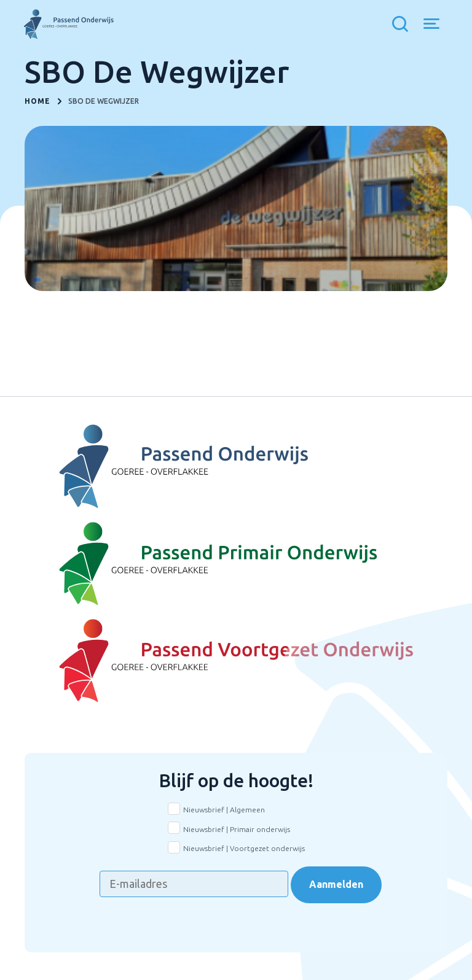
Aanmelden (336, 884)
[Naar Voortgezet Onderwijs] (236, 467)
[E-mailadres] (194, 884)
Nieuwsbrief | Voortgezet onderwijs (244, 848)
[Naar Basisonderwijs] (236, 564)
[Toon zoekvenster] (403, 25)
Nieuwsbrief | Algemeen (224, 810)
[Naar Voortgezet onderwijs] (236, 661)
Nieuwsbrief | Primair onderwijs (237, 829)
